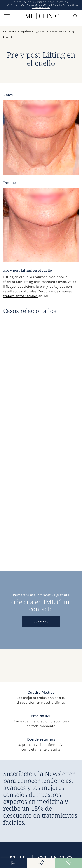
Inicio (6, 31)
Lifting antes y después (43, 31)
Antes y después (20, 31)
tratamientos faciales (20, 296)
